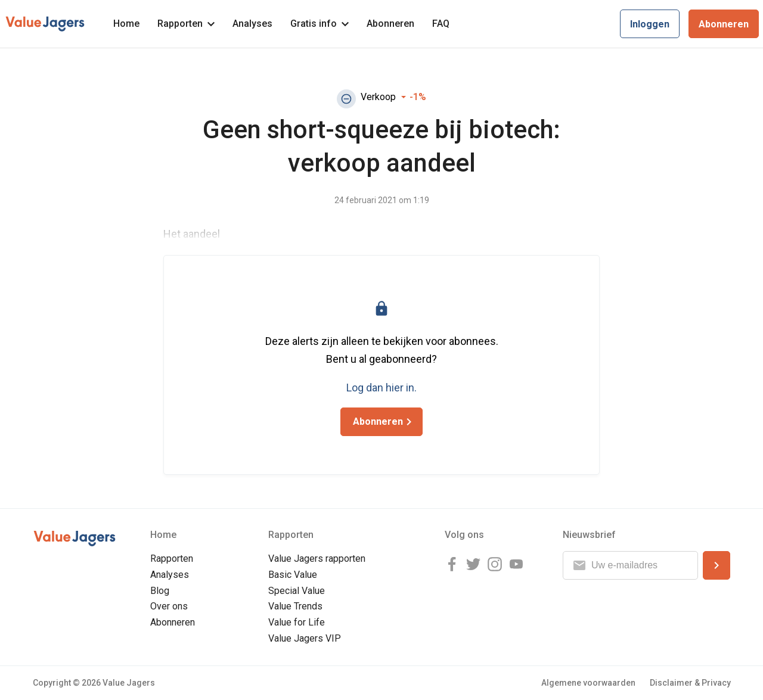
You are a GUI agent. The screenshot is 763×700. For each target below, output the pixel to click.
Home (126, 24)
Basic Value (293, 575)
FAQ (441, 24)
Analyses (252, 24)
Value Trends (295, 606)
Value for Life (297, 622)
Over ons (169, 606)
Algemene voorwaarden (588, 683)
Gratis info (320, 24)
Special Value (297, 591)
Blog (160, 591)
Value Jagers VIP (305, 638)
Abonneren (390, 24)
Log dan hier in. (381, 388)
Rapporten (186, 24)
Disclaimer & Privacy (690, 683)
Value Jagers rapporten (317, 559)
